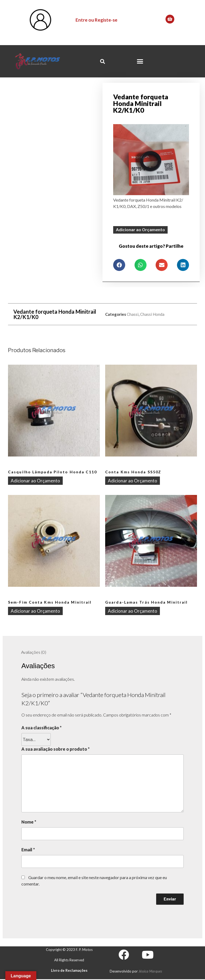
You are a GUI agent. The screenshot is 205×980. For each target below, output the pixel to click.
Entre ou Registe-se (96, 20)
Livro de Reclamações (69, 971)
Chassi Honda (152, 314)
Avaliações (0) (34, 652)
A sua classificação (42, 728)
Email (28, 849)
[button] (140, 61)
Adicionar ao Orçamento (140, 230)
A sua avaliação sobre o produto (56, 749)
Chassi (133, 314)
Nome (29, 822)
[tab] (34, 652)
